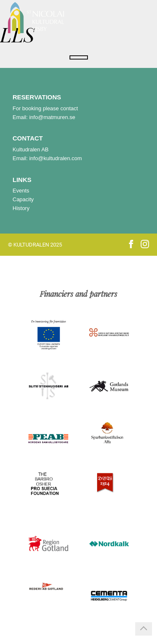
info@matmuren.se (52, 117)
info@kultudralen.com (56, 158)
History (21, 208)
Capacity (23, 199)
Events (21, 191)
